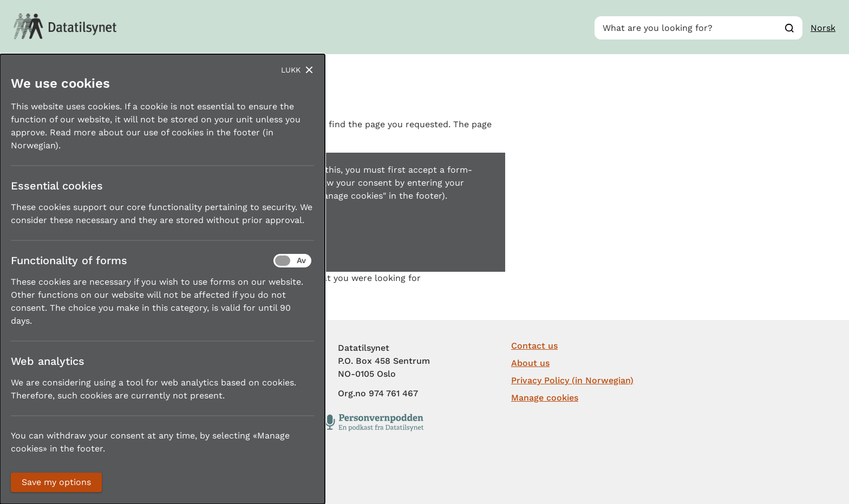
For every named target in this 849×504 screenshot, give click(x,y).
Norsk (823, 28)
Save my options (56, 482)
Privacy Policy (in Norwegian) (572, 380)
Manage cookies (545, 398)
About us (530, 363)
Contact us (534, 346)
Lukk (291, 70)
